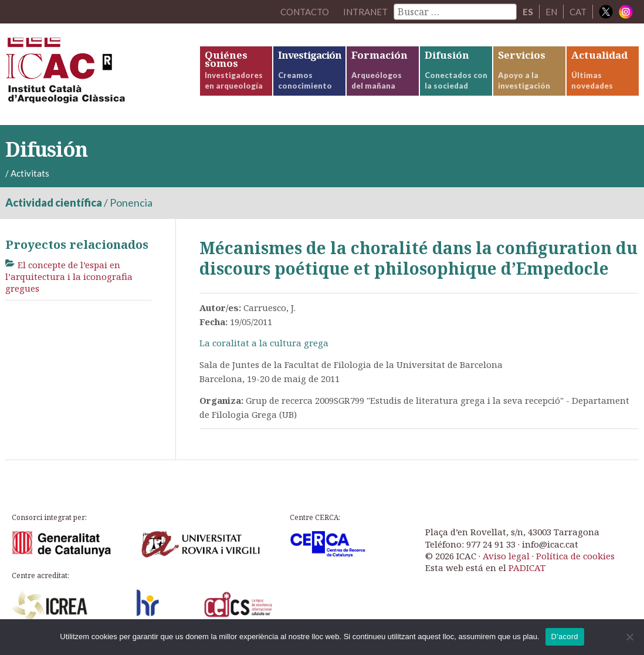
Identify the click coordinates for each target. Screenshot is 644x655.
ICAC (93, 74)
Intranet (365, 12)
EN (551, 12)
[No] (629, 637)
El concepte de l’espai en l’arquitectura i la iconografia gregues (69, 277)
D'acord (565, 637)
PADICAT (527, 568)
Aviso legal (506, 556)
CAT (578, 12)
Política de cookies (575, 556)
